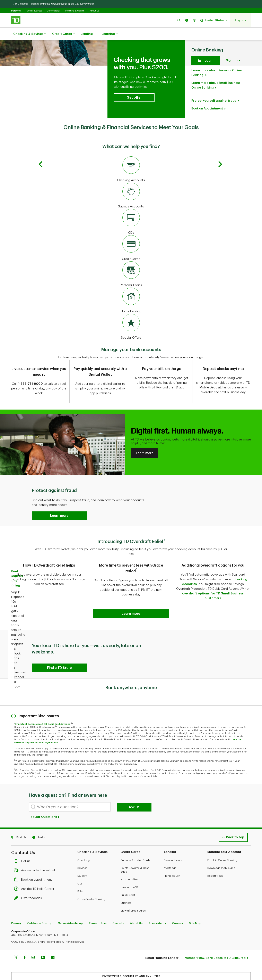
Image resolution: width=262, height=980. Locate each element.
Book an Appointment (207, 90)
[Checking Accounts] (131, 151)
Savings (82, 844)
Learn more (145, 432)
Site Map (195, 900)
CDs (80, 860)
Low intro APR (129, 864)
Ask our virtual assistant (36, 847)
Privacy (16, 900)
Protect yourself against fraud (214, 83)
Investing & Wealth (75, 11)
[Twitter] (16, 934)
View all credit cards (133, 887)
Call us (23, 838)
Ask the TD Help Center (35, 865)
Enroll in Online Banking (222, 837)
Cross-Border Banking (91, 876)
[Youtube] (43, 934)
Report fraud (215, 852)
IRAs (80, 868)
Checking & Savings (30, 34)
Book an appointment (34, 856)
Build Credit (128, 871)
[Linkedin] (53, 934)
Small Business (34, 11)
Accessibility (157, 900)
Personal (16, 11)
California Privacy (39, 900)
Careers (177, 900)
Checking (84, 837)
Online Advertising (70, 900)
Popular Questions (44, 793)
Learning (110, 34)
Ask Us (134, 784)
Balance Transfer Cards (135, 837)
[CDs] (131, 204)
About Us (94, 11)
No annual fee (129, 856)
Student (82, 852)
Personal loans (173, 837)
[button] (179, 20)
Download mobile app (221, 844)
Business (126, 879)
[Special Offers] (131, 309)
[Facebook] (25, 934)
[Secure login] (206, 42)
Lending (88, 34)
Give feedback (29, 875)
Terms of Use (98, 900)
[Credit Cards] (131, 230)
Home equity (172, 852)
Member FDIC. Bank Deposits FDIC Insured (215, 934)
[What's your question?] (70, 783)
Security (118, 900)
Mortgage (170, 844)
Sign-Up (232, 42)
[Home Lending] (131, 282)
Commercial (53, 11)
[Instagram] (33, 934)
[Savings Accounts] (131, 178)
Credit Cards (63, 34)
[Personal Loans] (131, 256)
